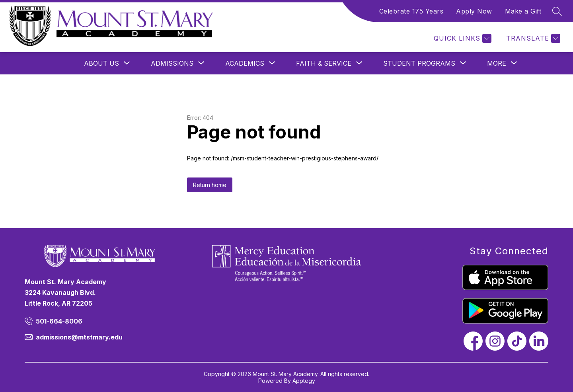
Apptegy (304, 381)
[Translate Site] (532, 38)
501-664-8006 (59, 321)
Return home (210, 185)
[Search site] (557, 11)
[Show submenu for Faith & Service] (324, 63)
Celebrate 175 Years (411, 11)
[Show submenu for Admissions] (172, 63)
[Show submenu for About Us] (101, 63)
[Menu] (449, 38)
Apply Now (474, 11)
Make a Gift (523, 11)
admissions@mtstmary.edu (79, 337)
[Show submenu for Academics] (245, 63)
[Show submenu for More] (497, 63)
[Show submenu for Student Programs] (419, 63)
